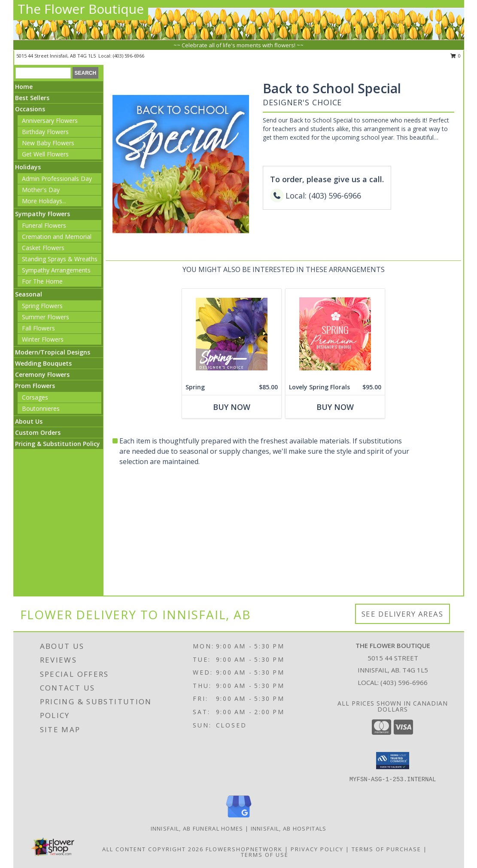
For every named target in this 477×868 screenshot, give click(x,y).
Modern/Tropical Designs (53, 352)
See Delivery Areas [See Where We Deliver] (403, 614)
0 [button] (456, 56)
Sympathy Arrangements (56, 270)
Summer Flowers (46, 317)
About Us (29, 421)
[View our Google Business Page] (239, 818)
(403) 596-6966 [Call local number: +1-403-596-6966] (129, 56)
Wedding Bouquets (43, 363)
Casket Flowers (43, 248)
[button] (393, 761)
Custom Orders (38, 432)
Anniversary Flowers (50, 121)
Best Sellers (32, 98)
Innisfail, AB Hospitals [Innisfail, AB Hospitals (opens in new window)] (289, 828)
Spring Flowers (42, 306)
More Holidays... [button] (44, 201)
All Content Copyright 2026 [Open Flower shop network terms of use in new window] (153, 849)
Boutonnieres (41, 408)
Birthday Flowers (45, 132)
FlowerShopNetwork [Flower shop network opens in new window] (244, 849)
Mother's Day (41, 190)
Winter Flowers (43, 339)
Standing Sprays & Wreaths (60, 259)
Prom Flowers (35, 386)
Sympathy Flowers (43, 214)
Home (24, 87)
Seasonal (29, 294)
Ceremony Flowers (42, 374)
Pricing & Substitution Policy (58, 444)
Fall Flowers (38, 328)
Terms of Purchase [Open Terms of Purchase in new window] (386, 849)
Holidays (28, 167)
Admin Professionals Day (57, 179)
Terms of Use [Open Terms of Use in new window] (265, 855)
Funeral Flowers (44, 225)
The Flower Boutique (81, 9)
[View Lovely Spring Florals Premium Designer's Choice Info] (335, 334)
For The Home (42, 281)
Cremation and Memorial (57, 237)
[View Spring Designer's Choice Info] (232, 334)
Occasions (30, 109)
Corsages (35, 397)
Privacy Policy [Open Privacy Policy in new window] (317, 849)
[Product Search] (43, 73)
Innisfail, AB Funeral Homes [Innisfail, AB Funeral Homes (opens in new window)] (197, 828)
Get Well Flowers (45, 154)
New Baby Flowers (48, 143)
